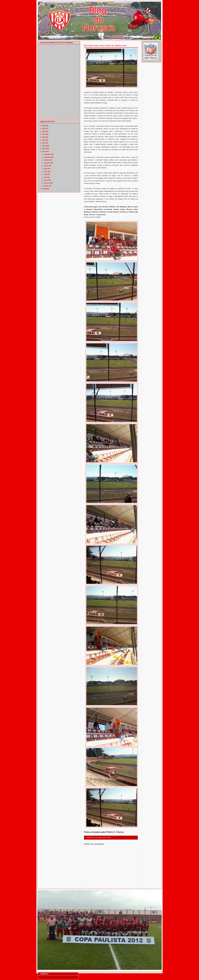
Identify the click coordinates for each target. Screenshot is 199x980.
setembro (47, 163)
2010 (44, 189)
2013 (44, 146)
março (46, 180)
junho (46, 172)
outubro (46, 160)
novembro (47, 157)
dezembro (47, 154)
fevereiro (47, 183)
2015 (44, 140)
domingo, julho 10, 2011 (104, 837)
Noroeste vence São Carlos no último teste (105, 45)
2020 (44, 126)
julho (45, 169)
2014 (44, 143)
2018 (44, 131)
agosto (46, 166)
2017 (44, 134)
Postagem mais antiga (131, 884)
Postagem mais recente (91, 884)
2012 (44, 149)
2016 (44, 137)
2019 (44, 128)
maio (45, 174)
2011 (44, 151)
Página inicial (111, 884)
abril (45, 177)
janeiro (46, 186)
